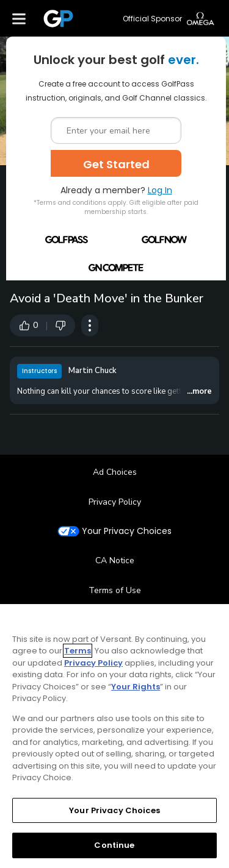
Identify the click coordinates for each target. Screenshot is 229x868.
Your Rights (136, 687)
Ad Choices (115, 472)
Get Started (116, 164)
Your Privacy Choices (127, 531)
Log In (160, 190)
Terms (78, 651)
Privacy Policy (115, 502)
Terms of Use (115, 590)
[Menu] (19, 18)
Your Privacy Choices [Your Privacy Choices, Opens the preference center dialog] (114, 810)
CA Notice (115, 560)
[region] (114, 736)
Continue (114, 845)
